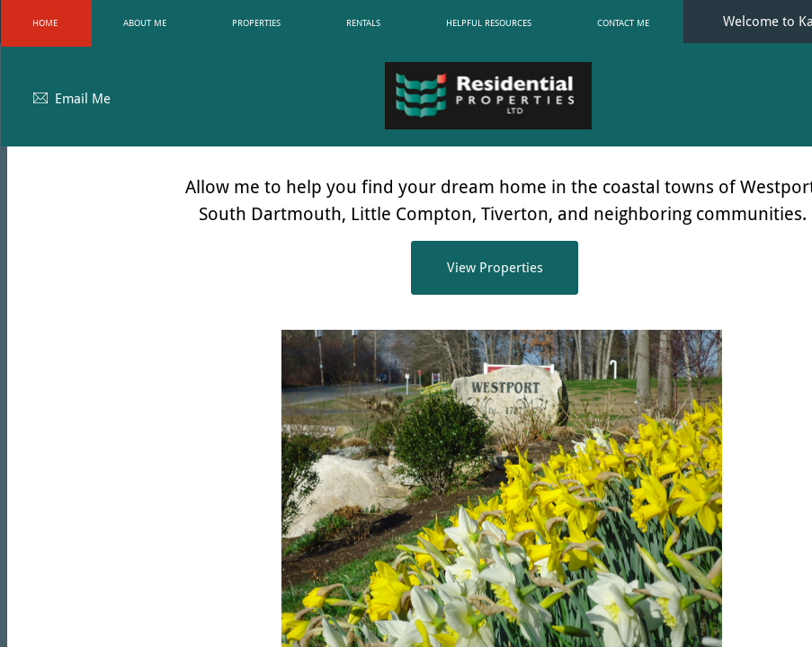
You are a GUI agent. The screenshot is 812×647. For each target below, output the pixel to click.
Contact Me (623, 23)
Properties (256, 23)
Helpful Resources (489, 23)
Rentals (363, 23)
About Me (145, 23)
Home (45, 23)
